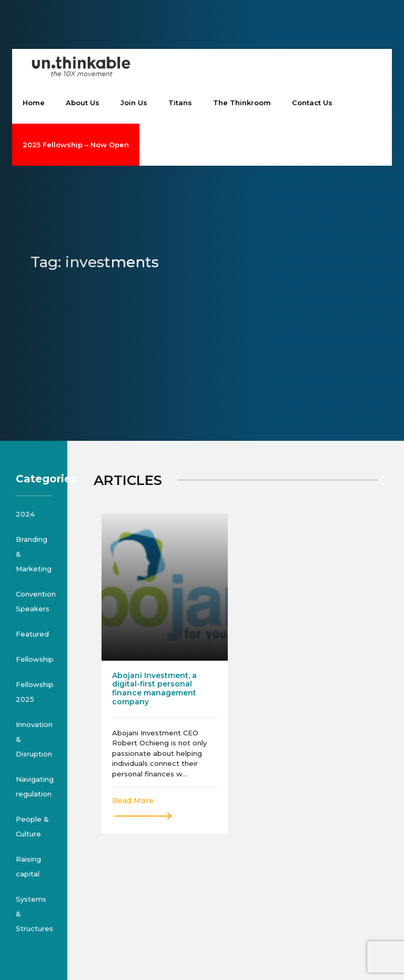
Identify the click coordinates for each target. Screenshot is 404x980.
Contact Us (312, 103)
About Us (83, 103)
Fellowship (35, 659)
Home (34, 103)
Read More (133, 801)
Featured (32, 634)
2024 (25, 514)
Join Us (134, 103)
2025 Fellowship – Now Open (76, 145)
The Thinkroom (242, 103)
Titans (180, 103)
